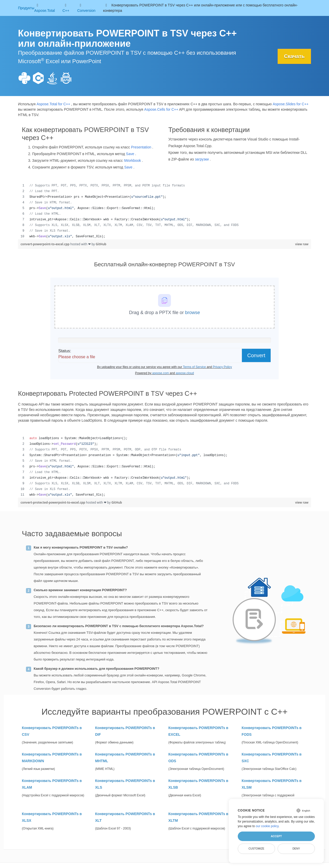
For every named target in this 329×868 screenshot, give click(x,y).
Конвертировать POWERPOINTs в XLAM (52, 784)
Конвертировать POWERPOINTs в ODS (198, 758)
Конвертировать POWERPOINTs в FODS (272, 731)
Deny (296, 848)
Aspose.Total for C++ (53, 104)
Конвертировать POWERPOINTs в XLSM (272, 784)
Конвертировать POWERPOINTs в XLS (125, 784)
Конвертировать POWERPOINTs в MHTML (125, 758)
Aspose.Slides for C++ (291, 104)
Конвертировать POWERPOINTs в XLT (125, 817)
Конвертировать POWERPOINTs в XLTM (198, 817)
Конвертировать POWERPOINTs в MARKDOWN (52, 758)
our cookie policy (267, 826)
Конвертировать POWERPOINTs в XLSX (52, 817)
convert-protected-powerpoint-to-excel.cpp (53, 502)
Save (130, 154)
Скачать (294, 56)
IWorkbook (132, 161)
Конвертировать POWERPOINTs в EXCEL (198, 731)
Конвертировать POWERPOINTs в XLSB (198, 784)
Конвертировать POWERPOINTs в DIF (125, 731)
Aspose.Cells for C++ (161, 109)
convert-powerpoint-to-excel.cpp (45, 244)
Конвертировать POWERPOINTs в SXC (272, 758)
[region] (164, 211)
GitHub (101, 244)
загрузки (202, 159)
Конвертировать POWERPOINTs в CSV (52, 731)
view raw (302, 244)
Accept (276, 836)
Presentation (141, 147)
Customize (257, 848)
